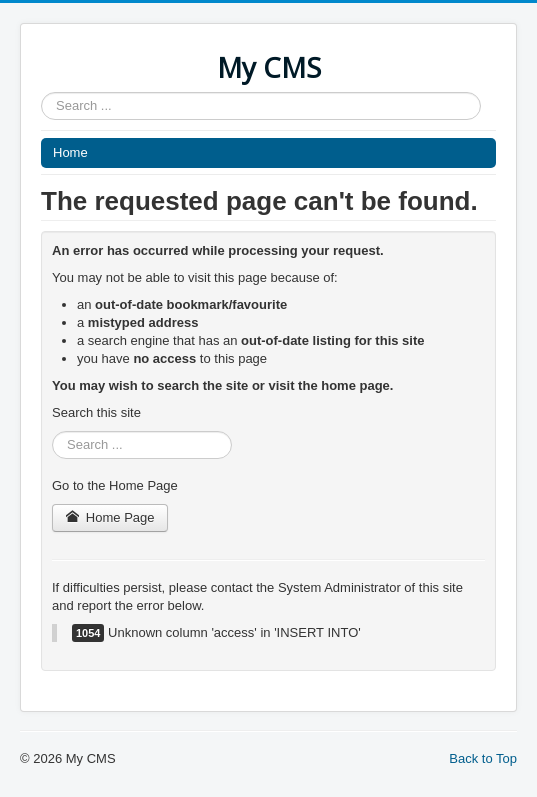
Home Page (110, 517)
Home (70, 152)
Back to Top (483, 758)
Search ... (41, 92)
